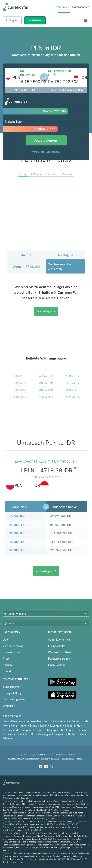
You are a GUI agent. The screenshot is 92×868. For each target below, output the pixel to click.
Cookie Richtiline (32, 759)
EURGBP (19, 397)
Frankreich (62, 721)
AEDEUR (72, 376)
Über (6, 640)
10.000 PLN (17, 516)
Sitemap (80, 759)
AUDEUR (72, 397)
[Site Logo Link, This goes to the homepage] (16, 7)
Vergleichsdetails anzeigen (46, 152)
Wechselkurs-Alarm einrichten (61, 266)
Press (6, 659)
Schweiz (8, 734)
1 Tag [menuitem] (23, 174)
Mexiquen (56, 726)
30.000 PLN (17, 533)
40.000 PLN (17, 542)
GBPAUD (46, 390)
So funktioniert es (59, 640)
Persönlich (62, 7)
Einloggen (12, 20)
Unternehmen (81, 7)
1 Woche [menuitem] (36, 174)
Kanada (23, 721)
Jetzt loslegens (46, 140)
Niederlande (73, 726)
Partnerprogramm (59, 659)
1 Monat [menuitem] (51, 174)
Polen (41, 730)
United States (76, 734)
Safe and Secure (68, 759)
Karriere (8, 665)
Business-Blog (11, 652)
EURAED (46, 397)
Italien (44, 726)
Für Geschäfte (57, 646)
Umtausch (9, 706)
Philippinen (28, 730)
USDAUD (20, 383)
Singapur (53, 730)
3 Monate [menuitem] (66, 174)
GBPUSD (46, 383)
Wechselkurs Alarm (60, 652)
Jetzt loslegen (46, 311)
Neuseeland (11, 730)
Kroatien (36, 721)
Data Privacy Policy (15, 759)
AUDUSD (72, 390)
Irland (34, 726)
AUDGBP (46, 376)
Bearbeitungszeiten (14, 699)
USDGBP (19, 390)
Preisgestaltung (12, 693)
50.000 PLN (17, 550)
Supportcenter (12, 687)
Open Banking (57, 665)
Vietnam (8, 738)
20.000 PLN (17, 525)
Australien (10, 721)
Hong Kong (10, 726)
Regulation (55, 759)
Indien (24, 726)
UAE (32, 734)
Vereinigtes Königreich (52, 734)
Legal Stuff (44, 759)
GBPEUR (73, 383)
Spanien (81, 730)
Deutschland (79, 721)
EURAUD (20, 376)
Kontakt (8, 671)
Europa (48, 721)
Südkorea (67, 730)
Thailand (22, 734)
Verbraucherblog (13, 646)
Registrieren (35, 20)
